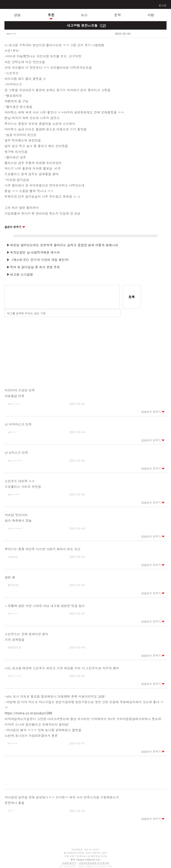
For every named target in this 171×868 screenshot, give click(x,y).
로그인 (163, 5)
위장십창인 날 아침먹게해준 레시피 (35, 252)
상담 (17, 15)
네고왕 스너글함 (21, 274)
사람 (151, 15)
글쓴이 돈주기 (15, 227)
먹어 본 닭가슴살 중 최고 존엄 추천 (35, 267)
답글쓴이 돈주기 (153, 412)
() (103, 25)
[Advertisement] (85, 349)
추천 (51, 15)
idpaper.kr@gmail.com (89, 860)
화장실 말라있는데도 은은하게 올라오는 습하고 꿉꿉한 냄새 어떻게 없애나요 (64, 245)
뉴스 (84, 15)
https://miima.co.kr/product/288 (28, 713)
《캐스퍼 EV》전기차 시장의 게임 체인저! (40, 260)
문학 (118, 15)
